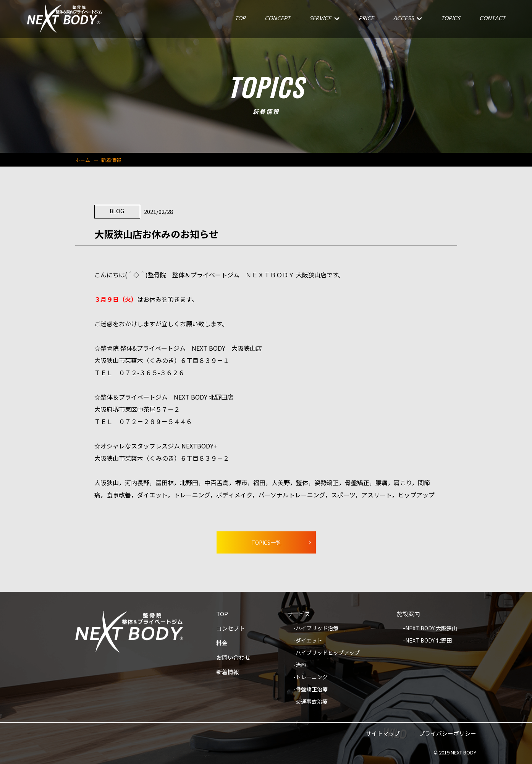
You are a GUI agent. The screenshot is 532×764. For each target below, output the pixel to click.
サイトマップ (383, 734)
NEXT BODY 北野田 (429, 641)
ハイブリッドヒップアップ (328, 653)
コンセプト (230, 629)
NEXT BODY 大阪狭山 (431, 629)
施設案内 (408, 614)
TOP (222, 614)
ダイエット (309, 641)
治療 (301, 665)
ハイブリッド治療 (317, 629)
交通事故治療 (312, 702)
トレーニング (312, 677)
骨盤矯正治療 (312, 690)
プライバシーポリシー (448, 734)
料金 (222, 643)
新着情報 (228, 672)
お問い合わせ (233, 658)
